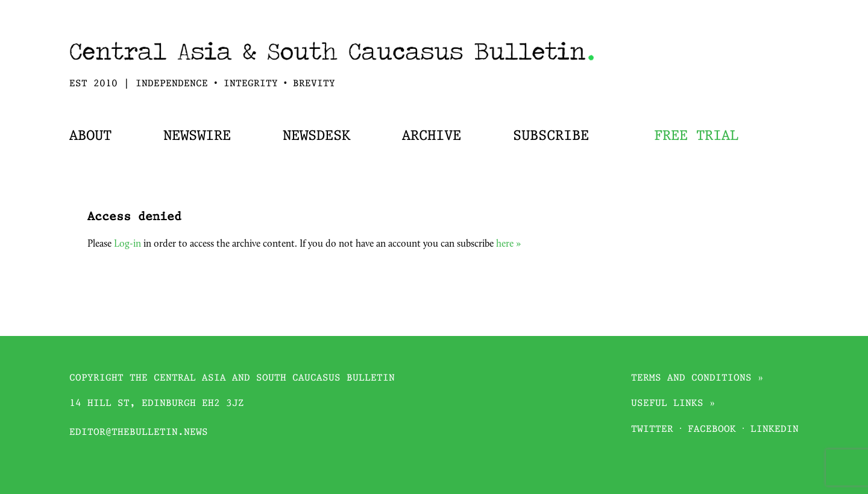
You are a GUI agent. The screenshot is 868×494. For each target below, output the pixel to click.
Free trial (696, 136)
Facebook (712, 430)
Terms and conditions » (697, 378)
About (90, 136)
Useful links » (673, 404)
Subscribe (551, 136)
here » (508, 244)
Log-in (127, 244)
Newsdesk (316, 136)
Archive (432, 136)
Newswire (197, 136)
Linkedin (775, 430)
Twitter (652, 430)
